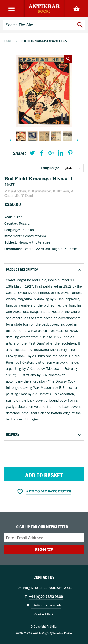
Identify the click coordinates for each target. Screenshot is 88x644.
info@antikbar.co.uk (46, 605)
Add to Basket (44, 475)
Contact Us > (44, 614)
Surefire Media (63, 633)
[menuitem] (32, 154)
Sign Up (44, 549)
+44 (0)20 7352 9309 (46, 597)
